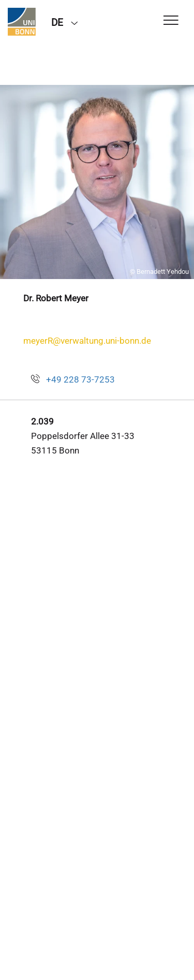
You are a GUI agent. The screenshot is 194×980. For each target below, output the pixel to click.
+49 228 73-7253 (80, 379)
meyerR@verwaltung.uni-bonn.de (87, 341)
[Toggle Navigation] (171, 21)
